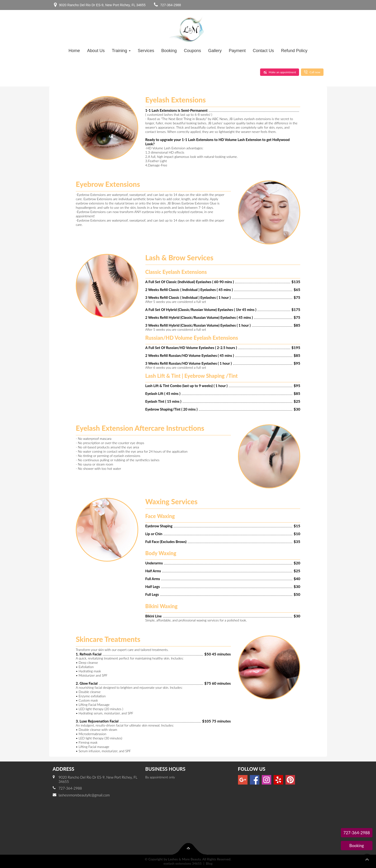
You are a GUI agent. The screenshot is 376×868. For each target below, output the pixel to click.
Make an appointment (280, 72)
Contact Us (263, 51)
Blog (209, 863)
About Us (96, 51)
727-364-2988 (171, 5)
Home (74, 51)
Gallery (215, 51)
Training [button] (121, 51)
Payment (237, 51)
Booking (169, 51)
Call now (312, 72)
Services (146, 51)
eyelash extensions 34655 (183, 863)
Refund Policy (294, 51)
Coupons (192, 51)
